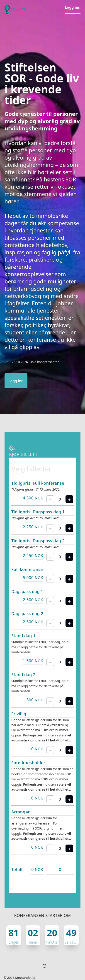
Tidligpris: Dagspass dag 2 (38, 541)
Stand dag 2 (23, 675)
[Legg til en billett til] (69, 499)
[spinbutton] (60, 499)
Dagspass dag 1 (27, 591)
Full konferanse (27, 569)
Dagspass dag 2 (27, 613)
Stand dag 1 (23, 636)
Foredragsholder (28, 763)
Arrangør (21, 812)
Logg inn (73, 7)
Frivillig (19, 714)
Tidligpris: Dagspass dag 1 (38, 512)
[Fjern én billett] (50, 499)
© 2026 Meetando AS (19, 978)
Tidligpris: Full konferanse (38, 483)
